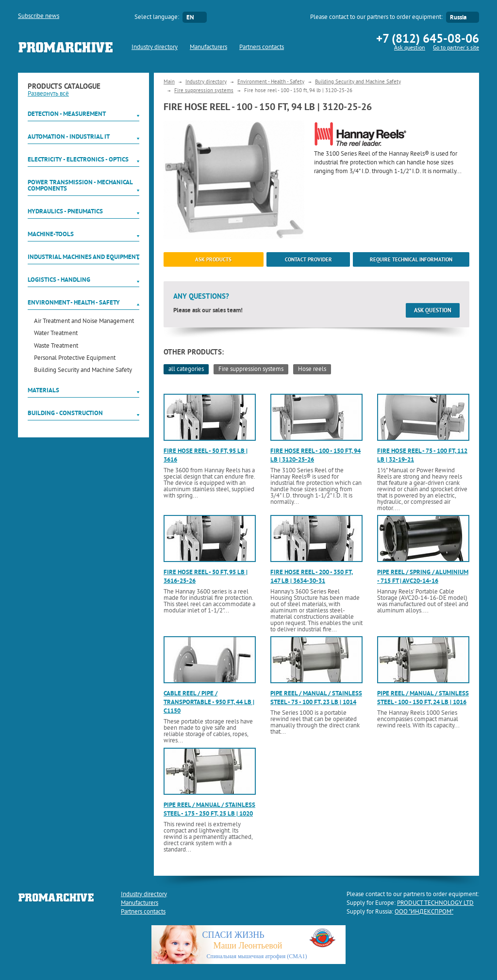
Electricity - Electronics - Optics (78, 159)
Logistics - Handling (59, 280)
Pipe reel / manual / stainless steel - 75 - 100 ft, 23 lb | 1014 (316, 698)
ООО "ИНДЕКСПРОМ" (424, 912)
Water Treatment (56, 334)
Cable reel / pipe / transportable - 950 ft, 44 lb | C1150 (209, 702)
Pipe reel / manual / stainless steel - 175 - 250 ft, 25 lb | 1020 (209, 809)
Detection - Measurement (67, 114)
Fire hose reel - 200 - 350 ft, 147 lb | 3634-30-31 (312, 576)
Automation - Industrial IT (69, 137)
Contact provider (308, 259)
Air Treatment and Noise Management (84, 322)
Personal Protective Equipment (75, 359)
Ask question (410, 48)
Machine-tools (51, 234)
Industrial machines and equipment (83, 257)
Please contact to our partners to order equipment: (376, 17)
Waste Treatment (56, 346)
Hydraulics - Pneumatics (65, 211)
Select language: (157, 17)
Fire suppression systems (204, 91)
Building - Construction (65, 413)
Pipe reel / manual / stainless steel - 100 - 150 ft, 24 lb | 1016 (423, 698)
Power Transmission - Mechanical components (80, 185)
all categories (186, 370)
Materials (43, 390)
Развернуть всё (48, 94)
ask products (213, 259)
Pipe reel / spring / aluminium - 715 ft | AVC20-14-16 (423, 576)
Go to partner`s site (456, 48)
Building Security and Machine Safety (83, 371)
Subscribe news (39, 16)
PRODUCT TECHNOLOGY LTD (435, 903)
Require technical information (411, 259)
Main (169, 82)
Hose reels (312, 370)
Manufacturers (208, 48)
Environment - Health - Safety (74, 302)
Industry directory (155, 48)
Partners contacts (262, 48)
